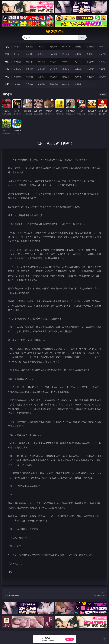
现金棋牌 (90, 47)
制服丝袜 (66, 62)
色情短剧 (78, 84)
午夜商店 (29, 84)
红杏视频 (66, 84)
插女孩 (17, 84)
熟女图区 (90, 69)
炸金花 (78, 47)
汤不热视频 (54, 84)
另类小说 (78, 77)
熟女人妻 (66, 54)
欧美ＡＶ (42, 54)
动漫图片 (54, 69)
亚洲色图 (29, 69)
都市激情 (17, 77)
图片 (7, 69)
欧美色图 (42, 69)
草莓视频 (42, 84)
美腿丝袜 (66, 69)
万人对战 (42, 47)
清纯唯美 (78, 69)
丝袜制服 (78, 54)
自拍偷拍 (29, 54)
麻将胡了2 (66, 47)
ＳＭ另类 (102, 54)
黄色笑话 (90, 77)
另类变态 (102, 62)
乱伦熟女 (90, 62)
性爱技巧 (102, 77)
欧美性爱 (54, 62)
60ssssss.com (54, 32)
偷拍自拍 (29, 62)
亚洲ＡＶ (17, 54)
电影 (7, 62)
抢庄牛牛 (102, 47)
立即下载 (70, 639)
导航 (7, 84)
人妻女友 (42, 77)
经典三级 (78, 62)
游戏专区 (54, 47)
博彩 (7, 47)
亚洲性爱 (17, 62)
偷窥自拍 (17, 69)
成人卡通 (42, 62)
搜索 (82, 37)
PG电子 (17, 47)
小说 (7, 77)
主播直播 (90, 54)
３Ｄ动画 (54, 54)
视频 (7, 54)
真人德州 (29, 47)
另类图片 (102, 69)
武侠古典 (54, 77)
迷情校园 (66, 77)
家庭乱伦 (29, 77)
